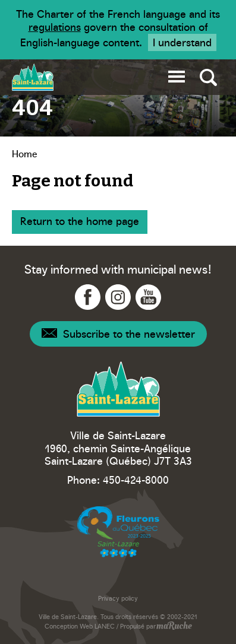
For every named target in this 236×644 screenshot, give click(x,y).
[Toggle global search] (208, 77)
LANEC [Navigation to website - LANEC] (105, 626)
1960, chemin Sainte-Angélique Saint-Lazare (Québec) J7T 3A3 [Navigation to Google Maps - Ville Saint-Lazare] (118, 454)
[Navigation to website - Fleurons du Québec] (118, 532)
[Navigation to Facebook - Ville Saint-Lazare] (88, 297)
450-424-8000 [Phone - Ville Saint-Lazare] (136, 479)
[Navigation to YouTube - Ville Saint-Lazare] (148, 297)
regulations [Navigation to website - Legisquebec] (55, 26)
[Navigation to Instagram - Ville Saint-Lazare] (118, 297)
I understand (182, 42)
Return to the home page (80, 221)
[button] (177, 74)
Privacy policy (118, 598)
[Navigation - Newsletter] (118, 334)
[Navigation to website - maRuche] (174, 627)
